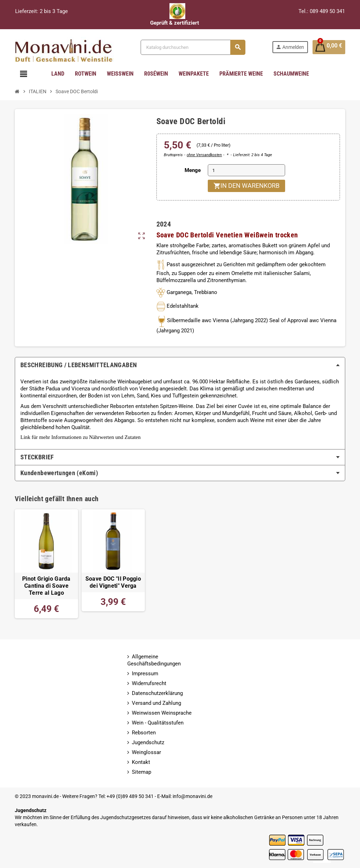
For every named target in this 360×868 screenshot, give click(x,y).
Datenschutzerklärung (157, 693)
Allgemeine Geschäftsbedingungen (154, 660)
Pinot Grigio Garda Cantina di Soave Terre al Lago (46, 586)
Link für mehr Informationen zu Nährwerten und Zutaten (81, 437)
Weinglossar (146, 752)
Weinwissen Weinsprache (162, 713)
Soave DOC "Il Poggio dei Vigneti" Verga (113, 582)
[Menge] (246, 170)
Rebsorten (144, 733)
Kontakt (141, 762)
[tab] (180, 365)
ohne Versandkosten (204, 155)
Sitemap (142, 772)
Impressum (145, 674)
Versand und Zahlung (156, 703)
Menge (193, 170)
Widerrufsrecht (149, 683)
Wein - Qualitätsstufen (158, 723)
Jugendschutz (148, 742)
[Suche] (192, 47)
